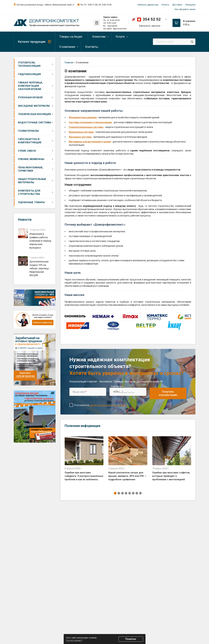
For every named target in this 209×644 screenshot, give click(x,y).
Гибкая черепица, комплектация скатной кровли (30, 86)
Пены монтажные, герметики (31, 169)
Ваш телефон (118, 386)
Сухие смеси (27, 151)
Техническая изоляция (34, 114)
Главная (69, 62)
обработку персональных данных (108, 405)
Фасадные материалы (34, 106)
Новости (25, 220)
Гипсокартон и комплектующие (30, 141)
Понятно (131, 639)
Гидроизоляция (29, 74)
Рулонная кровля (30, 97)
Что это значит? (74, 640)
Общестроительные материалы (32, 181)
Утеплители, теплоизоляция (29, 64)
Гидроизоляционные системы (86, 127)
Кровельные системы (81, 132)
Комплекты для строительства (29, 192)
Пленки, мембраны (31, 159)
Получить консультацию (168, 393)
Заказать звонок (150, 26)
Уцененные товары (31, 202)
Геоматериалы (28, 131)
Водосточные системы (35, 123)
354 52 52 (152, 19)
